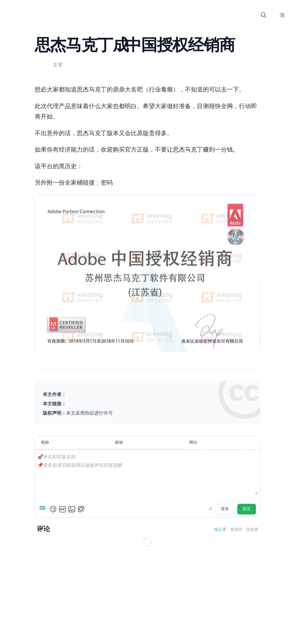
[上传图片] (72, 508)
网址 (193, 441)
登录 (224, 508)
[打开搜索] (264, 15)
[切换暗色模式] (282, 15)
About (180, 15)
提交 (246, 508)
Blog (131, 15)
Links (147, 15)
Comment (164, 15)
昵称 (46, 441)
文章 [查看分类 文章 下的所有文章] (59, 65)
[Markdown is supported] (44, 508)
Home (115, 15)
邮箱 (119, 441)
